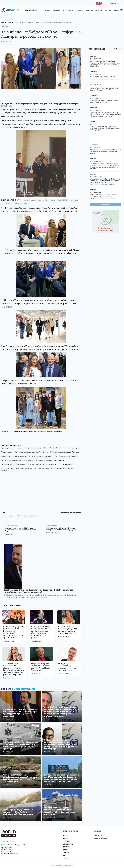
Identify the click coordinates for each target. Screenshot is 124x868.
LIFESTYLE (89, 10)
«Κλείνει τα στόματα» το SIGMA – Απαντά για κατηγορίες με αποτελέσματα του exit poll (20, 530)
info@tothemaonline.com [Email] (11, 854)
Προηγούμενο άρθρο (12, 525)
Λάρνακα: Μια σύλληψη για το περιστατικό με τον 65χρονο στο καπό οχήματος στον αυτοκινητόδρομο (105, 89)
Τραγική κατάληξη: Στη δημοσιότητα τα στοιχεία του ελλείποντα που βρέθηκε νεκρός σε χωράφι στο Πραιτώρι (20, 745)
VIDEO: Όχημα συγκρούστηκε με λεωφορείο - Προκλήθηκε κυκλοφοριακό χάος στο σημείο (18, 812)
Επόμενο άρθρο (52, 525)
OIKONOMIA (67, 841)
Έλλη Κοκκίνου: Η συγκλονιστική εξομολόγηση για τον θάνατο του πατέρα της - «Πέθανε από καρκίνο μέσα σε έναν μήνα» (14, 669)
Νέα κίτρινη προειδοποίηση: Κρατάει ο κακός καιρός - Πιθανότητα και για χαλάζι (62, 529)
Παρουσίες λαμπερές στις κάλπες (28, 516)
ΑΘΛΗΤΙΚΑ (99, 10)
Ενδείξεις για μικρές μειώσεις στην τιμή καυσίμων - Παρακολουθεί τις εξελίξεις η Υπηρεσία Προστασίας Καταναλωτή (38, 469)
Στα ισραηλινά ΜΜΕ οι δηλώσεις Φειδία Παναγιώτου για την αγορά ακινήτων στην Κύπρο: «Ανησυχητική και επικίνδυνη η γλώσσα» (105, 166)
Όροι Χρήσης (98, 835)
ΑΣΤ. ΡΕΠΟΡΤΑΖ (68, 10)
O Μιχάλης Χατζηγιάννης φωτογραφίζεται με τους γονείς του (67, 667)
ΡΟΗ (97, 49)
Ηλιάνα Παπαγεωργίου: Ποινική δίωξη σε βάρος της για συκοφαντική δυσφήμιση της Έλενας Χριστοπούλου (13, 632)
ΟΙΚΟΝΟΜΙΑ (79, 10)
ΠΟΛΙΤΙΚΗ (47, 10)
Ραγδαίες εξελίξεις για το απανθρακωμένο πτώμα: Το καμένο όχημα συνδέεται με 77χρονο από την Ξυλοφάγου (20, 778)
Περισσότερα (106, 204)
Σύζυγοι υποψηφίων (9, 516)
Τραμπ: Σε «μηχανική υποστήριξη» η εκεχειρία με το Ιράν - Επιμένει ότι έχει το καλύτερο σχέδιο (105, 128)
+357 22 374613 (8, 851)
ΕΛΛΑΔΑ (108, 10)
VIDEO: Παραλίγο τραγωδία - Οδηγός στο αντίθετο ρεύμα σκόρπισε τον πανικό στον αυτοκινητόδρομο (37, 464)
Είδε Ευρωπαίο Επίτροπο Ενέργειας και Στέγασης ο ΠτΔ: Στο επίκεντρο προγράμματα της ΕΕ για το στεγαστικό (38, 591)
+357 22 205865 (8, 849)
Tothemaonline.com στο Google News (25, 431)
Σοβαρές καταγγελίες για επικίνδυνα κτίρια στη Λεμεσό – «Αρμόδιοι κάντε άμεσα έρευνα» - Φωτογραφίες (60, 811)
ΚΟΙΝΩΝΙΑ (56, 10)
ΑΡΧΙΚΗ (66, 835)
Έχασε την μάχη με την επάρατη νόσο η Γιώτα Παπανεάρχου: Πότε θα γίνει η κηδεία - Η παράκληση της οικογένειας (106, 114)
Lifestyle (11, 22)
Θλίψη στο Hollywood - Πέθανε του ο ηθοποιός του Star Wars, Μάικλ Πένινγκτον (41, 667)
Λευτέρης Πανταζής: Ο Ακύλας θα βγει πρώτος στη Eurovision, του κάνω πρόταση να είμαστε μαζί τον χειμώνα (41, 632)
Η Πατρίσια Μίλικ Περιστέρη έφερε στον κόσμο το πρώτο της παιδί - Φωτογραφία (68, 630)
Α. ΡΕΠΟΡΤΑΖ (94, 82)
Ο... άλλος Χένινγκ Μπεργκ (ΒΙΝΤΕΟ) (103, 77)
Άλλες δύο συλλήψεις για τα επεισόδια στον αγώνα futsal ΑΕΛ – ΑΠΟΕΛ (106, 101)
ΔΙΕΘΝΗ (116, 10)
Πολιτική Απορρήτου (101, 838)
